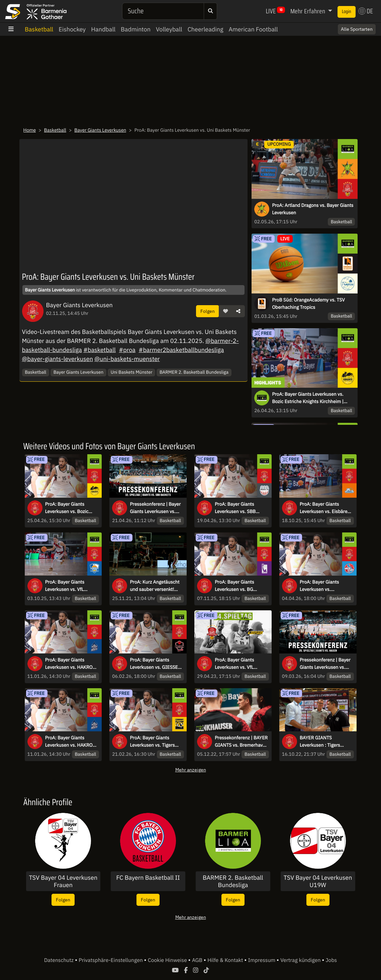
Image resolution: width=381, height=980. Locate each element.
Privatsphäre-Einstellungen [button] (111, 960)
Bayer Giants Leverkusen (100, 130)
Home (30, 130)
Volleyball (169, 29)
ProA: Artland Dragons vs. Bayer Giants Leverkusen (313, 209)
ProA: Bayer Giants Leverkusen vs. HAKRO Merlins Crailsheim (69, 664)
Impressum (262, 960)
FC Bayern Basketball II (148, 878)
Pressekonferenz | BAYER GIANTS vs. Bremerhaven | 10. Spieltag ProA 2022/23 (241, 742)
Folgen (208, 311)
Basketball (39, 29)
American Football (253, 29)
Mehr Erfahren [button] (308, 11)
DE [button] (366, 11)
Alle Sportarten (357, 29)
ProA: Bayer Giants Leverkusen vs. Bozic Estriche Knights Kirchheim (67, 508)
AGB (198, 960)
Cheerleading (206, 29)
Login (347, 12)
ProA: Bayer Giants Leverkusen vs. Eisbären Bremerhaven (325, 508)
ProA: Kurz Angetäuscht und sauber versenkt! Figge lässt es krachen (155, 586)
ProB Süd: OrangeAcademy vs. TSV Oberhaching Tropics (308, 303)
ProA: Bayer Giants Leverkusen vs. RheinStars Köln (319, 586)
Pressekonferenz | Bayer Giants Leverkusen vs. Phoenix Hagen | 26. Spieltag (325, 664)
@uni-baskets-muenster (127, 359)
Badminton (136, 29)
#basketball (100, 350)
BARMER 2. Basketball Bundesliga (194, 372)
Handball (103, 29)
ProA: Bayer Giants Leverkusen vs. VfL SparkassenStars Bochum (72, 586)
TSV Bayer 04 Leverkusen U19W (318, 881)
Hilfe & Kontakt (226, 960)
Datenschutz (60, 960)
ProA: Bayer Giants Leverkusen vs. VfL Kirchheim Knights (234, 664)
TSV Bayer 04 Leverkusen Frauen (63, 881)
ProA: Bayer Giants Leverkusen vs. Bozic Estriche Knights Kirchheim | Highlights (308, 398)
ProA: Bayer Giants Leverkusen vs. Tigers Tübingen (152, 742)
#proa (127, 350)
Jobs (331, 960)
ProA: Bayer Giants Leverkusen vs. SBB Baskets (235, 508)
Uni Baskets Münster (132, 372)
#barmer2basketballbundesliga (181, 350)
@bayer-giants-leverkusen (58, 359)
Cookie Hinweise (168, 960)
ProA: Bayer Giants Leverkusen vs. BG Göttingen (234, 586)
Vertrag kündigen (301, 960)
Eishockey (72, 29)
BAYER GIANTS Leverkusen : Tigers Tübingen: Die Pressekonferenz (320, 742)
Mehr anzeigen (191, 770)
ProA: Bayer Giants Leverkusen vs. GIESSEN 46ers (155, 664)
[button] (225, 311)
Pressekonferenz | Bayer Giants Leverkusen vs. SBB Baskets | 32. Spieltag (155, 508)
